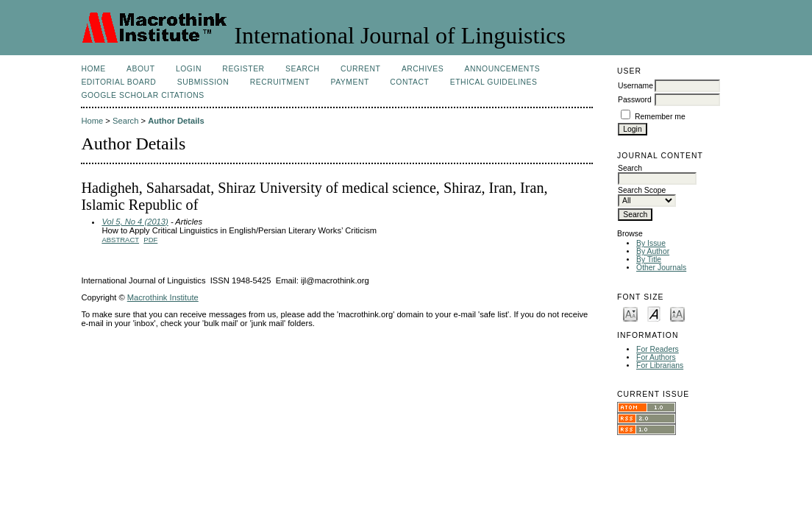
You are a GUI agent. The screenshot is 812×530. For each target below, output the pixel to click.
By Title (649, 259)
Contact (409, 82)
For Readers (658, 349)
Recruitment (280, 82)
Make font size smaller (630, 313)
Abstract (120, 240)
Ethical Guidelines (494, 82)
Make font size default (654, 313)
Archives (423, 69)
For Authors (656, 357)
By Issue (651, 243)
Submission (203, 82)
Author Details (176, 121)
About (140, 69)
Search (302, 69)
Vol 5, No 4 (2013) (135, 222)
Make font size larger (677, 313)
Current (360, 69)
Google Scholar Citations (142, 95)
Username (635, 86)
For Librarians (660, 365)
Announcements (503, 69)
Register (243, 69)
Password (635, 100)
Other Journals (661, 268)
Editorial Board (118, 82)
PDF (150, 240)
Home (93, 69)
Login (189, 69)
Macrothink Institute (163, 297)
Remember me (660, 117)
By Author (653, 251)
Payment (349, 82)
